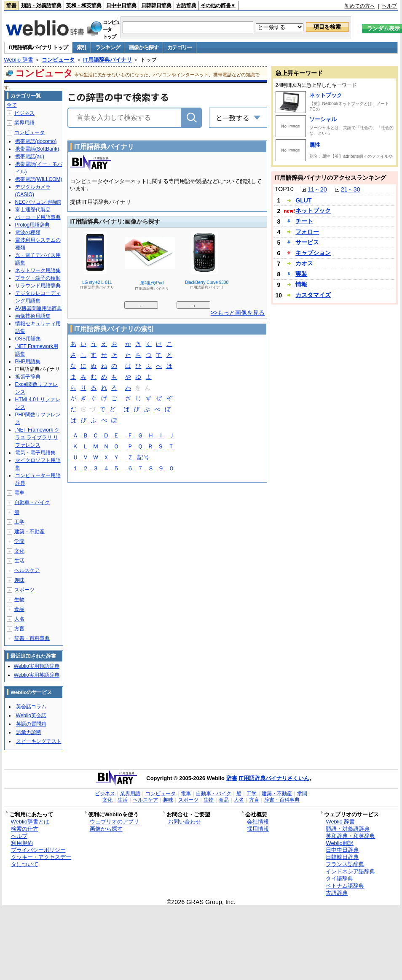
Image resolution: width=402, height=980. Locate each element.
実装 (301, 274)
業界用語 (24, 123)
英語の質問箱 (31, 724)
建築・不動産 (29, 532)
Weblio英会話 (31, 715)
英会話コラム (31, 707)
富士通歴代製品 (33, 210)
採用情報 (258, 829)
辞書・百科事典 (32, 638)
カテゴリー (180, 47)
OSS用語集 (28, 339)
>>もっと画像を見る (238, 313)
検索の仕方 (25, 829)
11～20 (317, 189)
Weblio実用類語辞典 (37, 666)
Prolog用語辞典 (33, 225)
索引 (82, 47)
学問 (19, 541)
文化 (19, 551)
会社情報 (258, 822)
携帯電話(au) (30, 157)
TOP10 (284, 189)
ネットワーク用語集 (38, 270)
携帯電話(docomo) (36, 141)
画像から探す (143, 47)
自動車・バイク (32, 502)
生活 (19, 561)
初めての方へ (360, 6)
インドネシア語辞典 (350, 871)
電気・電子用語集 (35, 453)
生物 (19, 599)
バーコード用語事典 (38, 217)
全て (12, 105)
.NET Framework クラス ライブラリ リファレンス (38, 437)
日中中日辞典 (121, 5)
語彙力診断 (29, 732)
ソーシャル (323, 119)
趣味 (19, 580)
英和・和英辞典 (84, 5)
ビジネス (24, 113)
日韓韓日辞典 (156, 5)
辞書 (11, 5)
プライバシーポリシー (38, 850)
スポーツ (24, 590)
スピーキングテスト (39, 741)
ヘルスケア (27, 570)
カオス (304, 263)
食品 (19, 609)
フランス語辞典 (345, 864)
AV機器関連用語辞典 (39, 308)
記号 (143, 458)
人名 (19, 619)
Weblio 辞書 (19, 60)
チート (304, 221)
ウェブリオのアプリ (114, 822)
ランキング (108, 47)
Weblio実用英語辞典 (37, 675)
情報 (301, 284)
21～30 (351, 189)
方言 (19, 629)
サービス (307, 242)
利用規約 (22, 843)
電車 (19, 493)
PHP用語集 (28, 362)
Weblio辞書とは (30, 822)
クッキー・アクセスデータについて (41, 861)
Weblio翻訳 (339, 843)
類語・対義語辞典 (41, 5)
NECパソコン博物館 (38, 202)
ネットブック (326, 95)
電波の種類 (28, 232)
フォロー (307, 232)
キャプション (313, 253)
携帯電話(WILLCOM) (39, 179)
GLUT (303, 200)
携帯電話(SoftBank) (37, 149)
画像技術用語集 (33, 316)
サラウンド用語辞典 (38, 286)
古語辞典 (186, 5)
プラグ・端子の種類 (38, 278)
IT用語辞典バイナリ (107, 60)
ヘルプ (389, 6)
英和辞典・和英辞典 (350, 836)
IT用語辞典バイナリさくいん (274, 778)
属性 (315, 145)
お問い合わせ (185, 822)
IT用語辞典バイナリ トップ (38, 47)
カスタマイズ (313, 295)
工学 (19, 522)
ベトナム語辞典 (345, 886)
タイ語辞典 (339, 879)
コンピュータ (58, 60)
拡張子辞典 (28, 377)
